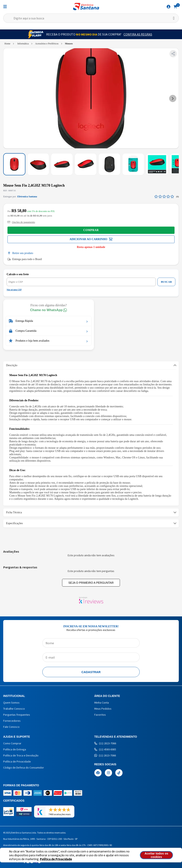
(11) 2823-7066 (105, 743)
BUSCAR (166, 282)
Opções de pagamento (21, 222)
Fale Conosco (11, 727)
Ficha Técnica (14, 512)
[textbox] (91, 18)
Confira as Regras (138, 34)
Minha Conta (102, 703)
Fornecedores (12, 721)
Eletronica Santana (27, 197)
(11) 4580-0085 (105, 749)
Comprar (91, 230)
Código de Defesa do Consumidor (24, 768)
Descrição (12, 365)
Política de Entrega (15, 749)
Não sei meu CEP (14, 290)
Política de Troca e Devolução (21, 755)
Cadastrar (91, 672)
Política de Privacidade (56, 859)
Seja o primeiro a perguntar (91, 583)
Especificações (14, 523)
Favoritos (100, 715)
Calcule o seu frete (18, 274)
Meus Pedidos (103, 709)
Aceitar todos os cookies (157, 855)
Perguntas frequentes (17, 715)
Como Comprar (12, 743)
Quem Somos (11, 703)
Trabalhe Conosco (14, 709)
